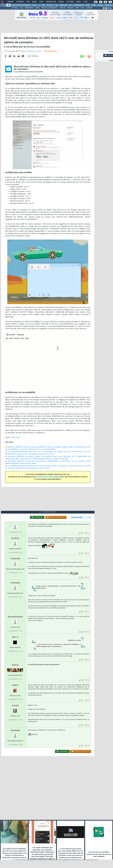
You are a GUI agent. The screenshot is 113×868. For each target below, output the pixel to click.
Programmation (79, 5)
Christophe (15, 583)
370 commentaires (51, 51)
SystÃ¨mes (109, 5)
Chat (41, 2)
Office (94, 5)
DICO (82, 8)
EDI (71, 5)
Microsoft (50, 5)
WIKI (77, 8)
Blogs (34, 2)
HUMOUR (89, 8)
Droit (79, 2)
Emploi (61, 2)
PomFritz (15, 538)
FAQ (28, 2)
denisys (15, 665)
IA (39, 5)
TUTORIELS (15, 8)
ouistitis (15, 705)
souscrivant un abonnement (48, 477)
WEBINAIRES (29, 8)
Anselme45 (15, 559)
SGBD (88, 5)
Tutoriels (20, 2)
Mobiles (100, 5)
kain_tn (15, 637)
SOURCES (62, 8)
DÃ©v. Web (64, 5)
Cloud (34, 5)
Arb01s (15, 685)
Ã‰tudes (70, 2)
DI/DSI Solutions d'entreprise (21, 5)
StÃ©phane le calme (34, 51)
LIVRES (37, 8)
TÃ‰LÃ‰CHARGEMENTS (49, 8)
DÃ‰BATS (71, 8)
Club (85, 2)
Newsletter (51, 2)
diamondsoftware (15, 617)
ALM (43, 5)
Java (56, 5)
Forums (10, 2)
